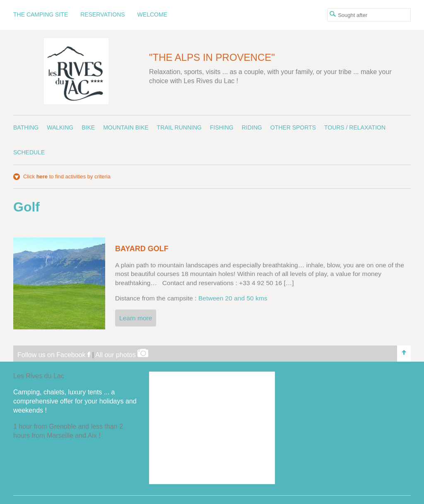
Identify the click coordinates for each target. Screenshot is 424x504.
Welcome (152, 14)
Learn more (136, 318)
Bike (88, 127)
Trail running (179, 127)
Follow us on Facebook (54, 355)
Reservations (102, 14)
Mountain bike (126, 127)
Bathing (26, 127)
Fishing (222, 127)
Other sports (293, 127)
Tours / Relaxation (355, 127)
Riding (252, 127)
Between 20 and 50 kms (233, 298)
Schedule (29, 152)
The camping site (41, 14)
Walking (60, 127)
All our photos (122, 355)
